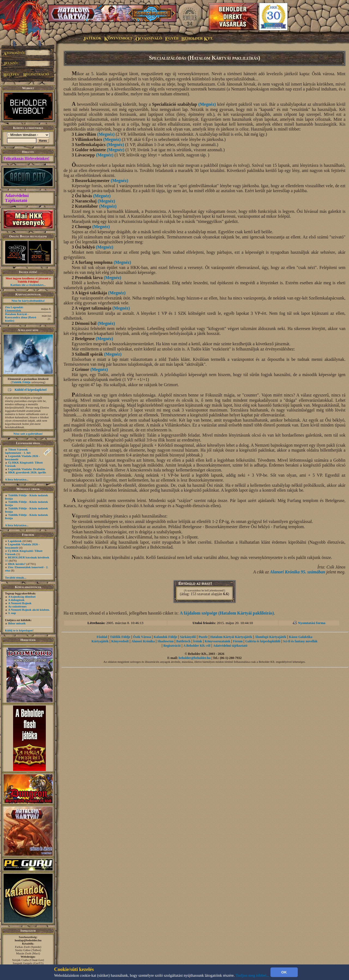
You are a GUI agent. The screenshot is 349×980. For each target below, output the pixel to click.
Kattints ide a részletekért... (28, 285)
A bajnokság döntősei (22, 597)
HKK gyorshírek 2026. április (27, 472)
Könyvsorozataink (218, 641)
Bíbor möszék (17, 623)
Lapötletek (15, 541)
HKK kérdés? (17, 564)
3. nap (12, 613)
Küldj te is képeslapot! (19, 630)
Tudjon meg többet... (252, 976)
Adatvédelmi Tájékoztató (17, 198)
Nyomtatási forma (312, 623)
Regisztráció (172, 646)
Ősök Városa (142, 637)
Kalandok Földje (165, 637)
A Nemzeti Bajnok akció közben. (29, 610)
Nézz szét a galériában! (28, 434)
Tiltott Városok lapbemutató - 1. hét (18, 451)
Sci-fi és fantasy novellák (300, 641)
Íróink (198, 641)
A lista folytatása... (17, 479)
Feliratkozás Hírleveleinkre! (26, 158)
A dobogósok (16, 600)
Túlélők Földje (21, 382)
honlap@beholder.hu (28, 940)
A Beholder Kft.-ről (197, 646)
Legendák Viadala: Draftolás (27, 469)
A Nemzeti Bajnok (20, 603)
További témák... (16, 577)
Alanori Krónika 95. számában (298, 572)
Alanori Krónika (143, 641)
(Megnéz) (207, 104)
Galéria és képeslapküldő (263, 641)
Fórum (238, 641)
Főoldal (102, 637)
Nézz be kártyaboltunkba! (28, 301)
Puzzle (203, 637)
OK (284, 972)
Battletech (183, 641)
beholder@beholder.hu (195, 658)
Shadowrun (165, 641)
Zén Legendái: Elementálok (14, 309)
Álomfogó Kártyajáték (270, 637)
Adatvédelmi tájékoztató (230, 646)
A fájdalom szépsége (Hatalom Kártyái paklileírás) (227, 613)
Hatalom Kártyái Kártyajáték (231, 637)
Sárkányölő (188, 637)
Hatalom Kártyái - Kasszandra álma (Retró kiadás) (21, 317)
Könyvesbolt (120, 641)
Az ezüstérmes (17, 606)
